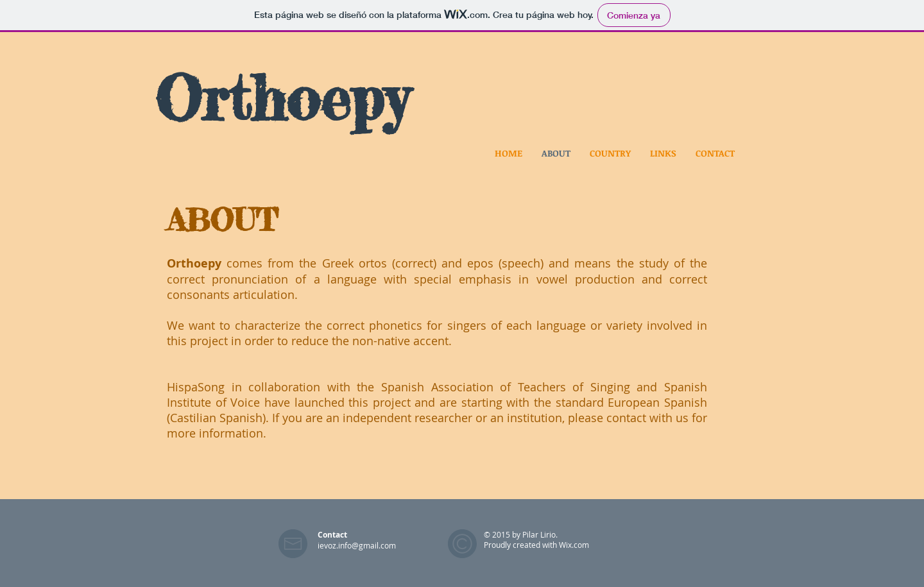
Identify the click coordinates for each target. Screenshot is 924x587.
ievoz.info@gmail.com (357, 545)
